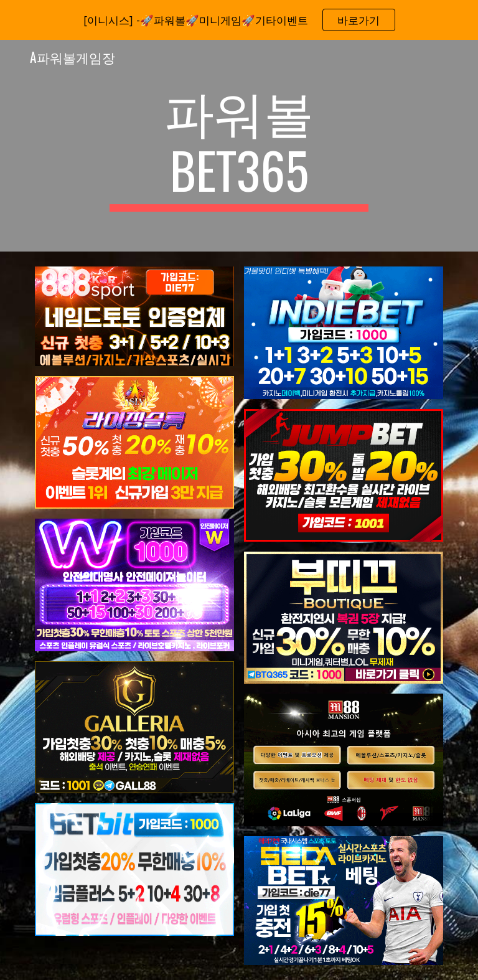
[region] (239, 20)
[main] (239, 146)
